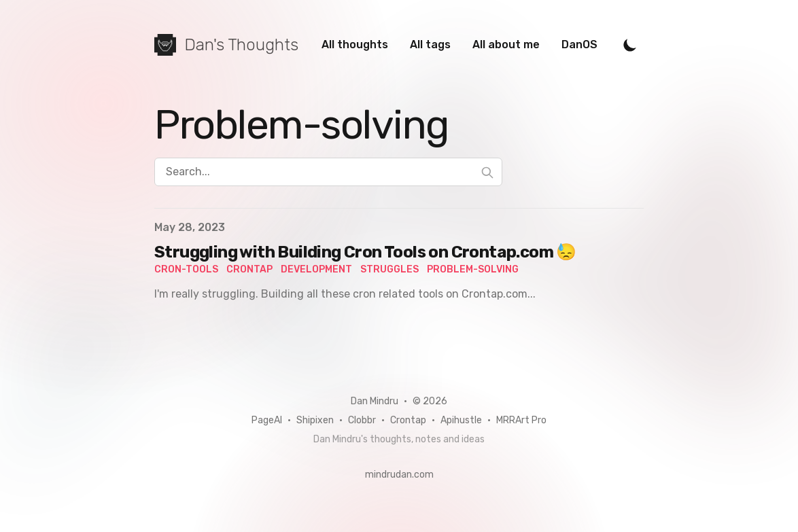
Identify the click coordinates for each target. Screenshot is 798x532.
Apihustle (461, 420)
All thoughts (355, 45)
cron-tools (186, 269)
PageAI (267, 420)
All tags (430, 45)
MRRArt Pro (521, 420)
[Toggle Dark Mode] (630, 45)
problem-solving (473, 269)
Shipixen (315, 420)
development (316, 269)
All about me (506, 45)
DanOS (579, 45)
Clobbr (362, 420)
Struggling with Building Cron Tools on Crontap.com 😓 (365, 252)
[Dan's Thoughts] (226, 45)
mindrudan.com (399, 475)
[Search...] (328, 172)
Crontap (408, 420)
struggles (389, 269)
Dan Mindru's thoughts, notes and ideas (399, 439)
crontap (249, 269)
